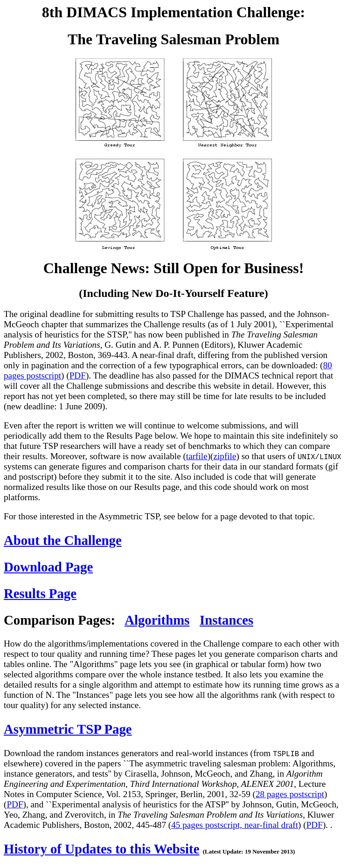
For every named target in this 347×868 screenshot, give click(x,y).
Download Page (48, 567)
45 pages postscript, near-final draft (235, 825)
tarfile (197, 456)
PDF (78, 375)
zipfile (225, 456)
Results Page (40, 593)
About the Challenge (63, 540)
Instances (226, 620)
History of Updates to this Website (101, 849)
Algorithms (157, 620)
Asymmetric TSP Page (68, 729)
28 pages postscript (290, 794)
